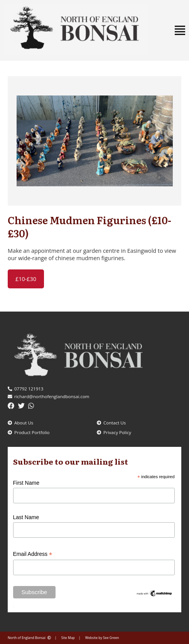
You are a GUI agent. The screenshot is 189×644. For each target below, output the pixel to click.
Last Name (26, 517)
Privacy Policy (114, 432)
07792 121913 (25, 389)
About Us (20, 423)
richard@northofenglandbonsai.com (48, 396)
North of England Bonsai (29, 638)
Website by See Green (102, 638)
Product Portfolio (29, 432)
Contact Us (111, 423)
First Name (26, 483)
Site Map (68, 638)
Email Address (33, 554)
